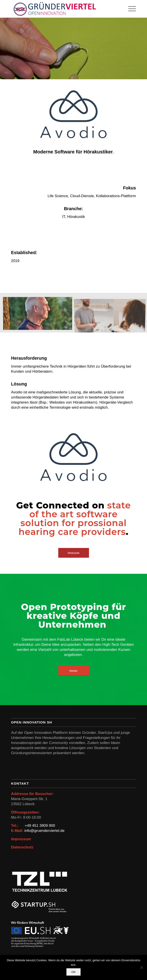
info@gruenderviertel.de (44, 831)
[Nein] (141, 967)
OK (73, 972)
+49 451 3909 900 (40, 826)
